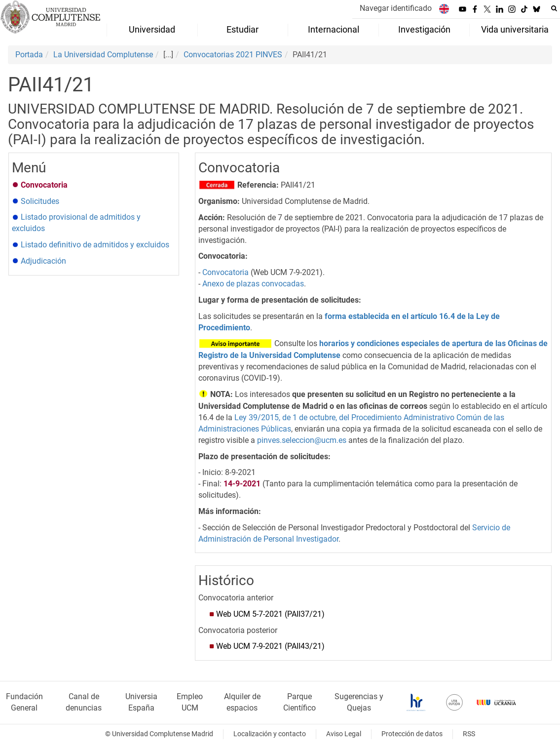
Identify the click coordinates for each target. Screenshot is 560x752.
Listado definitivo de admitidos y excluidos (95, 245)
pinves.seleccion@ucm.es (302, 440)
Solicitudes (40, 201)
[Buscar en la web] (554, 8)
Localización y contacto (270, 734)
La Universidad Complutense (103, 55)
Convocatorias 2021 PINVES (233, 55)
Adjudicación (43, 261)
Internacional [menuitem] (334, 30)
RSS (469, 734)
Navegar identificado (396, 8)
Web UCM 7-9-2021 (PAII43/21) (270, 646)
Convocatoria (225, 272)
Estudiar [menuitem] (243, 30)
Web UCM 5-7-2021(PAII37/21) (270, 614)
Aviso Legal (344, 734)
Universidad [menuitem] (152, 30)
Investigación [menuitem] (424, 30)
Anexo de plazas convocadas (253, 284)
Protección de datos (412, 734)
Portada (29, 55)
